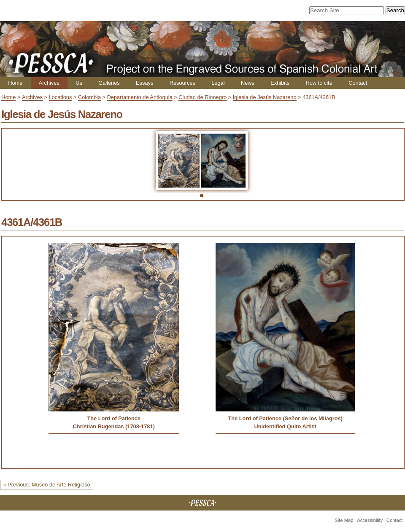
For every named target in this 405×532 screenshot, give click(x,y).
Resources (182, 83)
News (248, 83)
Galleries (109, 83)
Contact (358, 83)
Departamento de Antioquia (140, 97)
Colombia (89, 97)
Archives (49, 83)
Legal (218, 83)
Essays (144, 83)
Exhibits (280, 83)
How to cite (319, 83)
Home (15, 83)
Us (79, 83)
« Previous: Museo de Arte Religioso (46, 485)
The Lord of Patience (114, 418)
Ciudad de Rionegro (202, 97)
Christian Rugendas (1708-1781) (114, 426)
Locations (61, 97)
